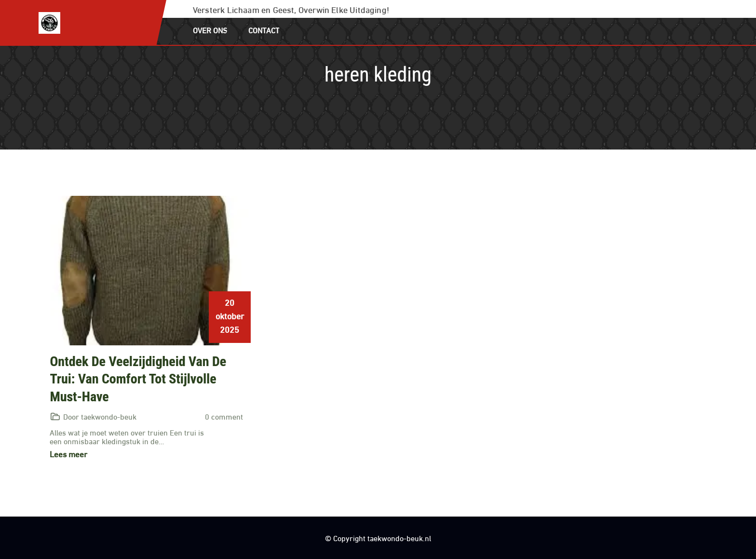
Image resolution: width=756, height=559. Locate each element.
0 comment (224, 416)
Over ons (210, 30)
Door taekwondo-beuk (100, 416)
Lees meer (68, 454)
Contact (264, 30)
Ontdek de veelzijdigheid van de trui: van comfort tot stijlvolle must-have (138, 379)
